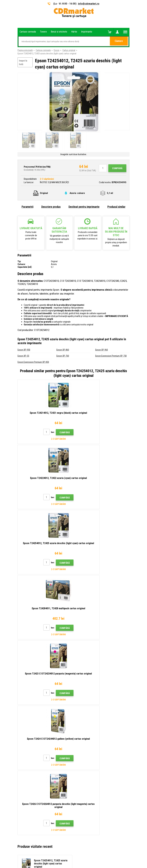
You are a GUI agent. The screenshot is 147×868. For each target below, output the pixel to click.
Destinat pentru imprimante (84, 207)
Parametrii (28, 207)
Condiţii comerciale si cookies (89, 750)
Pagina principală (25, 50)
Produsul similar (116, 207)
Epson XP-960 (102, 350)
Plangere (80, 745)
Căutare (119, 42)
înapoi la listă (23, 62)
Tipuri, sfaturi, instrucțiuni (87, 727)
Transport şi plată (84, 731)
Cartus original (69, 50)
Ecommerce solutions (67, 853)
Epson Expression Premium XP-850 (33, 362)
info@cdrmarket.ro (89, 4)
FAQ (78, 740)
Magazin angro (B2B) (85, 736)
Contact (80, 722)
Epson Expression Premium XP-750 (111, 356)
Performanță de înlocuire (87, 768)
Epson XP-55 (23, 356)
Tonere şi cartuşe (93, 864)
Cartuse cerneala (43, 50)
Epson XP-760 (63, 356)
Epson (57, 50)
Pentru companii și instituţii (88, 759)
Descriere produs (51, 207)
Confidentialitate (83, 754)
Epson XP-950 (24, 350)
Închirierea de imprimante (87, 763)
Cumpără (117, 168)
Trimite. (124, 701)
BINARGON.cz (84, 853)
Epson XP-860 (63, 350)
